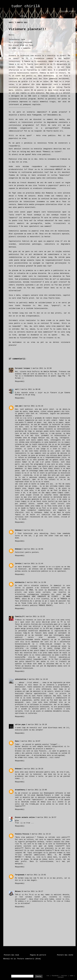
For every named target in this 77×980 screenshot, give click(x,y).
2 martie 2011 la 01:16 (33, 406)
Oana (17, 741)
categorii (39, 19)
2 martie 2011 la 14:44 (37, 679)
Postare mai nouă (11, 955)
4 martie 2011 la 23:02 (35, 875)
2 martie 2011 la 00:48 (30, 389)
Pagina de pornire (38, 955)
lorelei (18, 564)
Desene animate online (25, 817)
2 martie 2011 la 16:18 (36, 725)
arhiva (23, 16)
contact (61, 977)
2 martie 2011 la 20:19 (33, 769)
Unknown (18, 530)
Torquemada (20, 875)
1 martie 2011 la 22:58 (41, 368)
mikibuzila (20, 582)
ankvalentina (21, 679)
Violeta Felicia (22, 834)
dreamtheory (20, 790)
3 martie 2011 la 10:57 (46, 817)
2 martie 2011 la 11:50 (35, 582)
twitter (64, 976)
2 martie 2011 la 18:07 (30, 741)
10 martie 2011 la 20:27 (32, 891)
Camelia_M (19, 617)
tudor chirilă (26, 6)
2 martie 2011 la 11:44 (33, 564)
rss (48, 976)
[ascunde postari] (68, 11)
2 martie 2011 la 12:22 (35, 617)
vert (17, 389)
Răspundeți (20, 381)
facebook (55, 976)
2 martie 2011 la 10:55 (33, 549)
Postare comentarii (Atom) (29, 959)
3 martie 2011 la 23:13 (40, 834)
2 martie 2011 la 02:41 (33, 530)
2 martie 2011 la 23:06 (36, 790)
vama (72, 976)
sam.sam (18, 406)
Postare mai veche (65, 955)
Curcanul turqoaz (23, 368)
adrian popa (20, 725)
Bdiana (18, 891)
